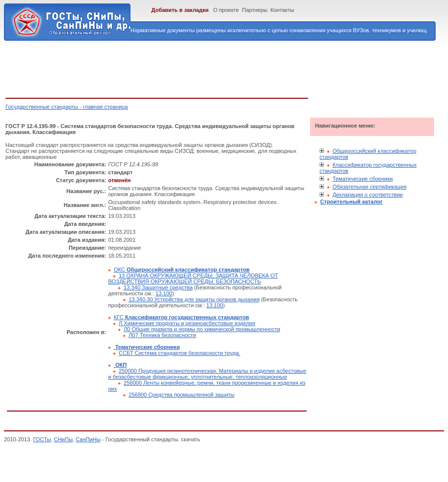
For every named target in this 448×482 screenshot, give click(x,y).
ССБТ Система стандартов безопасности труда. (179, 353)
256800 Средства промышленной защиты (181, 395)
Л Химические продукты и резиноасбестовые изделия (187, 323)
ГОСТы (42, 439)
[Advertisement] (186, 68)
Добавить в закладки (180, 10)
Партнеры (255, 10)
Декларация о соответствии (368, 195)
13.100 (164, 293)
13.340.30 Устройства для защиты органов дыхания (194, 299)
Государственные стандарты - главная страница (67, 107)
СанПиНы (88, 439)
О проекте (226, 10)
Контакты (282, 10)
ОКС (182, 270)
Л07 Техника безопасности (162, 335)
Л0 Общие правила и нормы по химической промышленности (202, 329)
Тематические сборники (363, 179)
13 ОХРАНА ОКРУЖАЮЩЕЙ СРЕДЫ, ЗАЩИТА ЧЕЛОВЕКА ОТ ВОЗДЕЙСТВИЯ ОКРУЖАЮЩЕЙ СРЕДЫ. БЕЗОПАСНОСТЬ (193, 278)
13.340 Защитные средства (158, 287)
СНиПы (63, 439)
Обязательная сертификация (369, 187)
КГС (181, 317)
